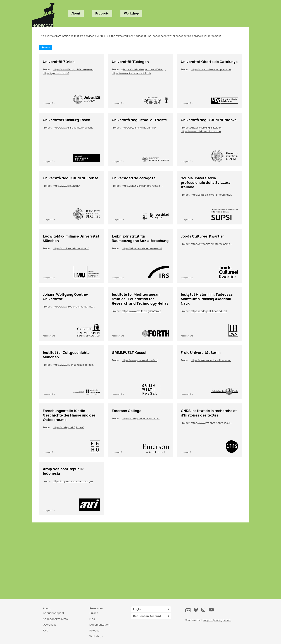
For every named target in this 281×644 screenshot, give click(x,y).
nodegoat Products (55, 619)
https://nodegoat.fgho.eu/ (68, 427)
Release (94, 630)
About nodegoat (54, 613)
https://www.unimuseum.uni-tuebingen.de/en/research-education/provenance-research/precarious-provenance (133, 73)
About (76, 13)
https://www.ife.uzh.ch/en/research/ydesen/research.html (74, 69)
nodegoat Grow (162, 36)
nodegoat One (143, 36)
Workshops (97, 636)
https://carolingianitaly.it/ (207, 128)
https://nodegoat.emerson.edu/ (141, 418)
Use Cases (50, 625)
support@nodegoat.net (217, 620)
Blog (92, 619)
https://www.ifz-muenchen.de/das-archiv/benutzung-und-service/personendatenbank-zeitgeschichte (74, 365)
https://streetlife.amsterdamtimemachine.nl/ (212, 244)
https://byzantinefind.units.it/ (139, 128)
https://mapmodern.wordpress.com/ (212, 69)
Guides (94, 613)
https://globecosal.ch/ (56, 73)
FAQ (46, 630)
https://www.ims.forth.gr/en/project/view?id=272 (143, 311)
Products (102, 13)
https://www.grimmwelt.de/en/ (140, 360)
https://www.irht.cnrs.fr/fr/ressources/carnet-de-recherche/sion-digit (212, 423)
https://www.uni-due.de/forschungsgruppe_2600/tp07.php (74, 128)
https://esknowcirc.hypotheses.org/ (212, 360)
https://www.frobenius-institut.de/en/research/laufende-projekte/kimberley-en (74, 307)
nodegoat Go (184, 36)
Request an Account (151, 616)
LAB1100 (103, 36)
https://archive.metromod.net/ (71, 248)
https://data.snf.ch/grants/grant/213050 (212, 195)
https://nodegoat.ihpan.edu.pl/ (209, 311)
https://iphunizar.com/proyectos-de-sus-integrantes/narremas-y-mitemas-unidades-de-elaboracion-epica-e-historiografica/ (143, 186)
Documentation (99, 625)
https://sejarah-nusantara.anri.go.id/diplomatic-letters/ (74, 481)
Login (151, 609)
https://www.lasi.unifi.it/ (66, 186)
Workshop (131, 13)
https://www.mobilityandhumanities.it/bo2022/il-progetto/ (202, 131)
